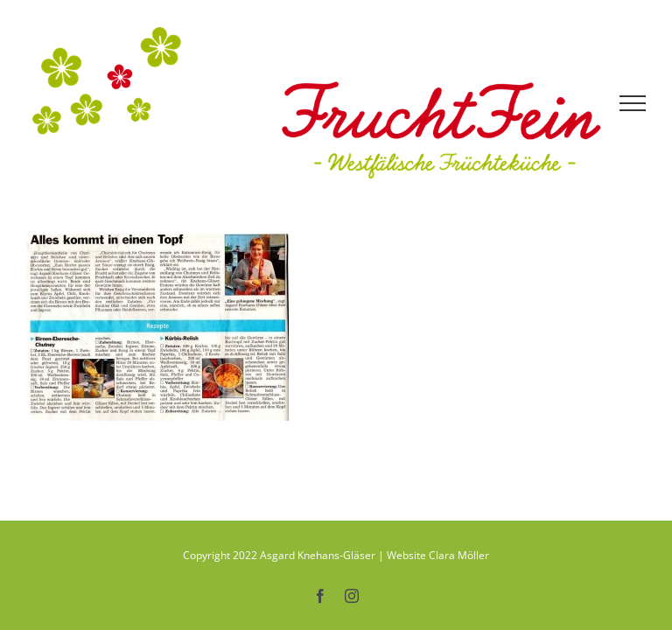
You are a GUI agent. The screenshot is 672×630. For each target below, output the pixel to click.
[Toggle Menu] (633, 103)
